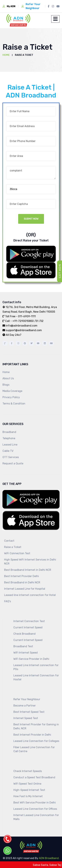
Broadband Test (23, 646)
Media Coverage (12, 391)
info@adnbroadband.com (20, 326)
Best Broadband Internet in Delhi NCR (28, 570)
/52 (41, 321)
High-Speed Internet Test (29, 790)
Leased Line (10, 445)
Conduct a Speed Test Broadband (34, 777)
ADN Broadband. (49, 858)
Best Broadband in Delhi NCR (22, 582)
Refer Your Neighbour (27, 699)
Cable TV (8, 451)
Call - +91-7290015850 (18, 321)
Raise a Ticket (13, 547)
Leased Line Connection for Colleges (36, 741)
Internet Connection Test (29, 621)
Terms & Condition (14, 404)
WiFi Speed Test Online (27, 784)
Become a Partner (25, 706)
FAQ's (8, 601)
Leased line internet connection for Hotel (30, 595)
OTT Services (11, 457)
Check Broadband (24, 634)
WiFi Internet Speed (26, 653)
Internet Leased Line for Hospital (25, 589)
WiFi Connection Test (17, 553)
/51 (36, 321)
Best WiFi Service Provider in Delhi (35, 803)
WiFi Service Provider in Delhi (31, 659)
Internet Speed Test (26, 718)
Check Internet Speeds (28, 771)
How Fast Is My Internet (28, 796)
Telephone (9, 438)
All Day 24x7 (12, 335)
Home (6, 55)
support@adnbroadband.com (22, 330)
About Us (8, 378)
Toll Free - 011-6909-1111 (19, 316)
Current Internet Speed (28, 627)
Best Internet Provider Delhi (21, 576)
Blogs (6, 385)
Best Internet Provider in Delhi (32, 735)
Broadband (9, 432)
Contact (9, 541)
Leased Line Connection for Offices (35, 809)
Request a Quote (13, 463)
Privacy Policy (11, 397)
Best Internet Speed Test (29, 712)
